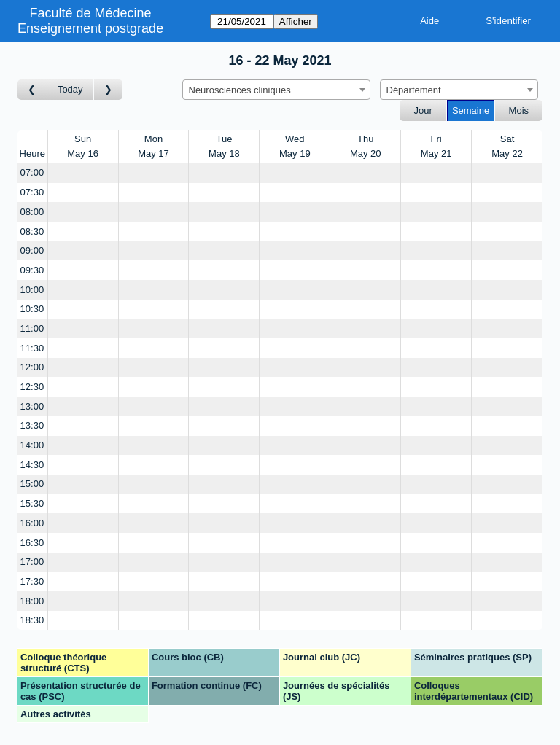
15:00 (32, 484)
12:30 (32, 387)
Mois (519, 110)
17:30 (32, 581)
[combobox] (276, 90)
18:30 (32, 620)
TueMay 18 (224, 146)
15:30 (32, 503)
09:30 (32, 270)
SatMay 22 (507, 146)
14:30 (32, 465)
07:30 (32, 192)
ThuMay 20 (366, 146)
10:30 (32, 309)
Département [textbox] (414, 90)
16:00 (32, 523)
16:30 (32, 543)
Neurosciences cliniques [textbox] (240, 90)
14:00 (32, 445)
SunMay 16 (83, 146)
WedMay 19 (295, 146)
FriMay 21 (436, 146)
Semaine (471, 110)
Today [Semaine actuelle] (70, 89)
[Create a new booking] (83, 173)
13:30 (32, 425)
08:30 (32, 231)
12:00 (32, 367)
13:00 (32, 406)
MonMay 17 (153, 146)
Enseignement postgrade (90, 28)
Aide (429, 21)
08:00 (32, 212)
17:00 (32, 562)
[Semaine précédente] (32, 90)
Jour (423, 110)
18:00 (32, 601)
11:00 (32, 328)
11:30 (32, 348)
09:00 (32, 250)
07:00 (32, 172)
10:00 (32, 290)
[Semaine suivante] (109, 90)
